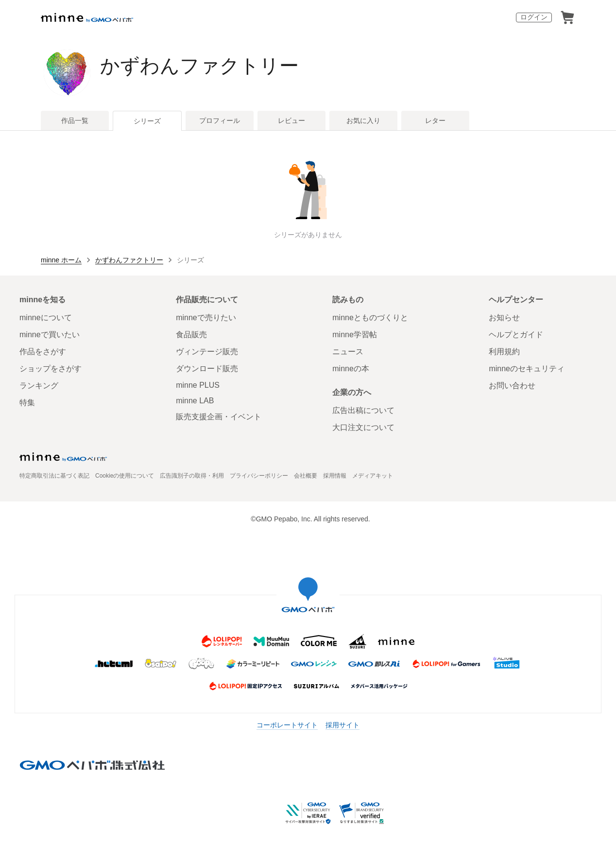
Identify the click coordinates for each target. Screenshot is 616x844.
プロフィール (220, 121)
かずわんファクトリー (199, 66)
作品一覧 (75, 121)
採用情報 (335, 476)
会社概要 (306, 476)
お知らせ (504, 318)
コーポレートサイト (287, 725)
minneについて (46, 318)
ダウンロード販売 (207, 369)
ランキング (39, 386)
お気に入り (363, 121)
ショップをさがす (51, 369)
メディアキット (373, 476)
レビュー (291, 121)
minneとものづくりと (370, 318)
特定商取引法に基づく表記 (54, 476)
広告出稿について (363, 410)
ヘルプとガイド (516, 335)
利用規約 (504, 352)
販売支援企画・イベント (219, 417)
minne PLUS (198, 385)
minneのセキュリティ (527, 369)
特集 (27, 403)
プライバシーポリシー (259, 476)
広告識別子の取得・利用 (192, 476)
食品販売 (191, 335)
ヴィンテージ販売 (207, 352)
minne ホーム (61, 260)
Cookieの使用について (125, 476)
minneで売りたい (206, 318)
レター (435, 121)
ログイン (534, 17)
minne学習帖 (355, 335)
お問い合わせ (512, 386)
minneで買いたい (50, 335)
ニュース (348, 352)
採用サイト (342, 725)
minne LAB (195, 401)
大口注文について (363, 427)
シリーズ (147, 121)
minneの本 (351, 369)
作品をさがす (43, 352)
